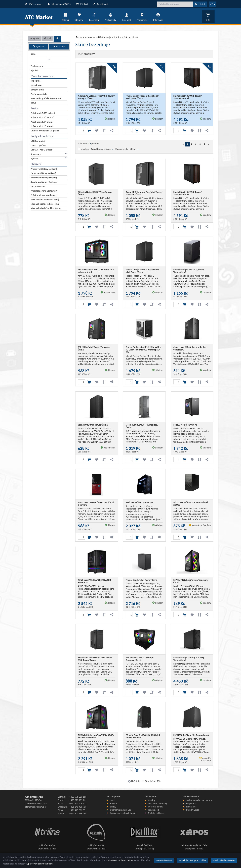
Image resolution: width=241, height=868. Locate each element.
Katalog (65, 16)
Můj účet (127, 16)
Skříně (116, 37)
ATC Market (150, 797)
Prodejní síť (142, 16)
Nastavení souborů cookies (120, 860)
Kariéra (113, 804)
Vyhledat (38, 47)
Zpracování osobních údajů (123, 813)
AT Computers (114, 797)
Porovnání (94, 16)
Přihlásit (82, 4)
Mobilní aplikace (156, 813)
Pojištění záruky (155, 807)
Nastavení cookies (164, 860)
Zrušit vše (59, 47)
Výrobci (47, 38)
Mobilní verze (193, 810)
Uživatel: (59, 4)
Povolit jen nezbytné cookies (193, 860)
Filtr (57, 38)
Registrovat (100, 4)
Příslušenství (111, 16)
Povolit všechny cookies (224, 860)
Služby (113, 807)
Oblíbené (79, 16)
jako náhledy (132, 149)
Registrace (191, 804)
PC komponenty (88, 37)
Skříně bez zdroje (130, 37)
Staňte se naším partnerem (199, 800)
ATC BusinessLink (191, 797)
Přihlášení (191, 807)
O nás (113, 800)
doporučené (106, 149)
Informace (158, 16)
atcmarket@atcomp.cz (36, 807)
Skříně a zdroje (104, 37)
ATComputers (34, 4)
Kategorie (34, 38)
